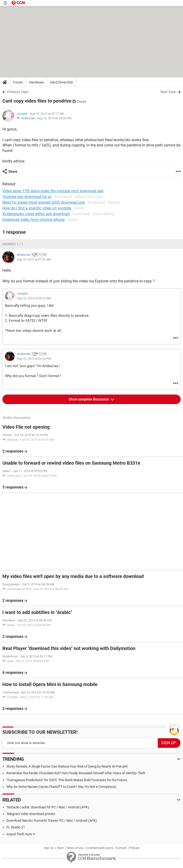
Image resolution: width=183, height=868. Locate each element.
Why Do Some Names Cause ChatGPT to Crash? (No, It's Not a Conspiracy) (61, 787)
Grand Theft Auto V (21, 834)
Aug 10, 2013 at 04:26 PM (54, 118)
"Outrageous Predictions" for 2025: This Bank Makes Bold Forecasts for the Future (67, 780)
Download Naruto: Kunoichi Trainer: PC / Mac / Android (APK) (52, 821)
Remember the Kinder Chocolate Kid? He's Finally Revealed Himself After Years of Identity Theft (76, 773)
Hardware (36, 82)
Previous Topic (18, 92)
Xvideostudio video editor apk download (36, 214)
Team (60, 848)
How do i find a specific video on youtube (37, 208)
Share (13, 172)
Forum (18, 82)
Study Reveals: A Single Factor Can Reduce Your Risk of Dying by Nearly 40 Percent (67, 766)
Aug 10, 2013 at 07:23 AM (34, 259)
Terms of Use (75, 848)
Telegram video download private (31, 814)
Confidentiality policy (100, 848)
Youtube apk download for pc (27, 197)
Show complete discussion (89, 399)
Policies (134, 848)
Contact (121, 848)
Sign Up (49, 848)
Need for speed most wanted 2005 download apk (44, 202)
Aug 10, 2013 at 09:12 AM (34, 298)
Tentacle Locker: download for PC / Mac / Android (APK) (48, 807)
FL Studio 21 (16, 827)
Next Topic (168, 92)
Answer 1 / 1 (13, 244)
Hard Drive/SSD (61, 82)
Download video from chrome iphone (33, 220)
